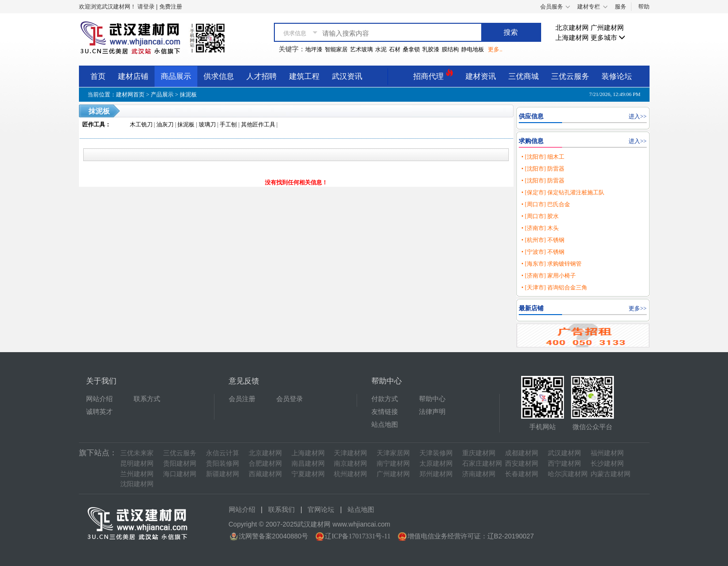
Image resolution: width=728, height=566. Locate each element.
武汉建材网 (564, 453)
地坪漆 (314, 49)
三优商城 (524, 76)
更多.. (495, 49)
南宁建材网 (393, 464)
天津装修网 (436, 453)
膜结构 (450, 49)
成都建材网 (522, 453)
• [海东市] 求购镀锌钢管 (551, 264)
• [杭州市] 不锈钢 (543, 240)
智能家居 (336, 49)
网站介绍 (99, 399)
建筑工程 (304, 76)
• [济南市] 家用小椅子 (548, 276)
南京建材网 (350, 464)
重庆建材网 (479, 453)
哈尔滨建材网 (568, 474)
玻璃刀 (207, 125)
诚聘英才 (99, 412)
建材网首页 (130, 95)
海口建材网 (180, 474)
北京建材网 (572, 28)
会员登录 (290, 399)
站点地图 (385, 425)
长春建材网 (522, 474)
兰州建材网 (137, 474)
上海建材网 (572, 38)
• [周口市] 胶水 (540, 216)
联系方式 (147, 399)
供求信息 (219, 76)
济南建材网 (479, 474)
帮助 (644, 7)
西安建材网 (522, 464)
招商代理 (433, 75)
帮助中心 (432, 399)
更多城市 (608, 38)
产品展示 (162, 95)
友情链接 (385, 412)
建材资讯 (481, 76)
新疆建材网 (223, 474)
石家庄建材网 (482, 464)
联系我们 (281, 510)
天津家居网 (393, 453)
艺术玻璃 (361, 49)
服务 (621, 7)
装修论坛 (617, 76)
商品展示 (176, 76)
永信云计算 (223, 453)
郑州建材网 (436, 474)
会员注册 (242, 399)
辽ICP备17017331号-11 (358, 536)
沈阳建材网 (137, 484)
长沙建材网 (607, 464)
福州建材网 (607, 453)
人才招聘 (262, 76)
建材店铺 (133, 76)
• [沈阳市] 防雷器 (543, 169)
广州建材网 (607, 28)
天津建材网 (350, 453)
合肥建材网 (265, 464)
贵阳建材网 (180, 464)
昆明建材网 (137, 464)
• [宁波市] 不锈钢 (543, 252)
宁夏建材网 (308, 474)
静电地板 (473, 49)
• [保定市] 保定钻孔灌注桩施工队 (563, 192)
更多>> (638, 308)
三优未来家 (137, 453)
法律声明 (432, 412)
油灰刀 (165, 125)
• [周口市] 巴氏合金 (545, 204)
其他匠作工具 (258, 125)
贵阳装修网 (223, 464)
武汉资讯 (347, 76)
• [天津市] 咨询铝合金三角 (554, 288)
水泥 (381, 49)
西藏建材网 (265, 474)
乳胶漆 (431, 49)
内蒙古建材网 (611, 474)
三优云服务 (570, 76)
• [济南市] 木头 (540, 228)
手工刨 (228, 125)
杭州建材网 (350, 474)
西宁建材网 (564, 464)
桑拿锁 (411, 49)
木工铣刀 (141, 125)
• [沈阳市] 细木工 (543, 157)
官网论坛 (321, 510)
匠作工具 (94, 125)
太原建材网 (436, 464)
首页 (98, 76)
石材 (395, 49)
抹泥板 (188, 95)
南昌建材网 (308, 464)
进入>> (638, 116)
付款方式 (385, 399)
